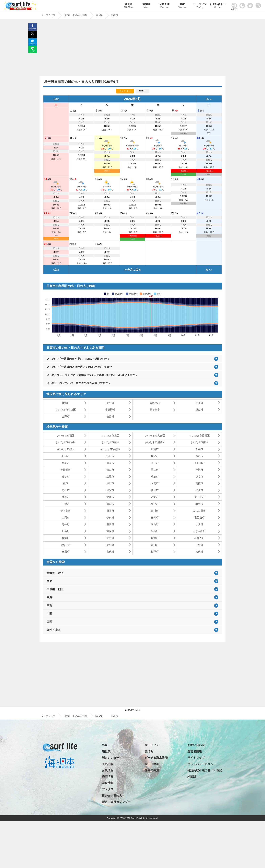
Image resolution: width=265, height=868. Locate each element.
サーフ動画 (152, 764)
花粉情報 (108, 783)
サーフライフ (48, 716)
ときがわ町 (199, 531)
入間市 (155, 483)
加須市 (110, 463)
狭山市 (110, 470)
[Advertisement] (132, 48)
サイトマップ (196, 758)
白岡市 (66, 518)
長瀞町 (155, 538)
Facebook (32, 29)
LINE (32, 51)
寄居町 (66, 552)
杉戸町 (155, 552)
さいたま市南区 (199, 442)
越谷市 (199, 477)
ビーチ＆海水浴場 (156, 758)
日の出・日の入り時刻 (75, 716)
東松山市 (199, 463)
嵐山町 (199, 410)
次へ (208, 99)
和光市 (110, 490)
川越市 (155, 449)
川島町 (66, 531)
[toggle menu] (259, 4)
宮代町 (110, 552)
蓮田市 (110, 504)
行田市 (110, 456)
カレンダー (125, 91)
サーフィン (200, 6)
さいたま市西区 (66, 436)
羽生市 (155, 470)
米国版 (192, 777)
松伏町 (199, 552)
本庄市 (155, 463)
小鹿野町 (110, 410)
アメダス (108, 789)
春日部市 (66, 470)
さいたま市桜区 (110, 442)
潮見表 (129, 6)
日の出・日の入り (113, 796)
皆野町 (66, 416)
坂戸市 (155, 504)
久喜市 (66, 497)
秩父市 (155, 456)
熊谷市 (199, 449)
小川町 (199, 524)
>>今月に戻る (133, 270)
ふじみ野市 (199, 511)
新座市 (155, 490)
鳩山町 (155, 531)
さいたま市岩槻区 (110, 449)
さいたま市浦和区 (155, 442)
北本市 (110, 497)
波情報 (147, 6)
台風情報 (108, 770)
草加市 (155, 477)
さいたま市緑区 (66, 449)
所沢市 (199, 456)
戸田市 (110, 483)
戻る (57, 99)
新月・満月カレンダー (116, 802)
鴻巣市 (199, 470)
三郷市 (66, 504)
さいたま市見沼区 (199, 436)
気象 (182, 6)
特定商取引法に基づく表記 (205, 770)
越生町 (66, 524)
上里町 (199, 545)
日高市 (110, 511)
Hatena (33, 44)
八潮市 (155, 497)
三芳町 (155, 518)
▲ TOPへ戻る (132, 710)
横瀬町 (66, 403)
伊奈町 (110, 518)
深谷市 (66, 477)
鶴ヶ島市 (155, 410)
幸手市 (199, 504)
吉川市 (155, 511)
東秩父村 (155, 403)
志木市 (66, 490)
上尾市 (110, 477)
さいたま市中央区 (66, 410)
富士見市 (199, 497)
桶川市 (199, 490)
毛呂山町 (199, 518)
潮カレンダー (111, 758)
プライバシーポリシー (202, 764)
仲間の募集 (152, 770)
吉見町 (110, 416)
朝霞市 (199, 483)
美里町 (110, 403)
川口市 (66, 456)
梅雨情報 (108, 777)
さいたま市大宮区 (155, 436)
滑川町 (110, 524)
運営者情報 (195, 752)
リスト (142, 91)
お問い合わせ (218, 6)
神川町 (199, 403)
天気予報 (164, 6)
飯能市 (66, 463)
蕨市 (66, 483)
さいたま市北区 (110, 436)
